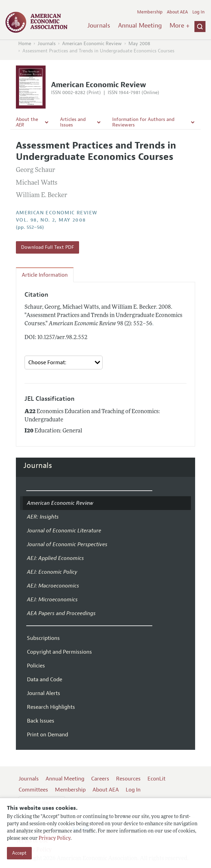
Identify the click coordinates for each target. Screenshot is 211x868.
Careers (100, 779)
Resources (128, 779)
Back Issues (41, 721)
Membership (150, 12)
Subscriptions (43, 638)
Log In (198, 12)
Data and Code (45, 680)
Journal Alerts (44, 693)
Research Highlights (51, 707)
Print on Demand (47, 735)
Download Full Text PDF (47, 247)
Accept (19, 853)
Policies (36, 666)
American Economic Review (92, 44)
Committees (33, 790)
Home (25, 44)
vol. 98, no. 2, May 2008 (51, 220)
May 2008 (139, 44)
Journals (99, 25)
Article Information (45, 275)
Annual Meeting (140, 25)
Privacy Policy (55, 839)
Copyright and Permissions (59, 652)
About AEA (177, 12)
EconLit (156, 779)
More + (180, 25)
